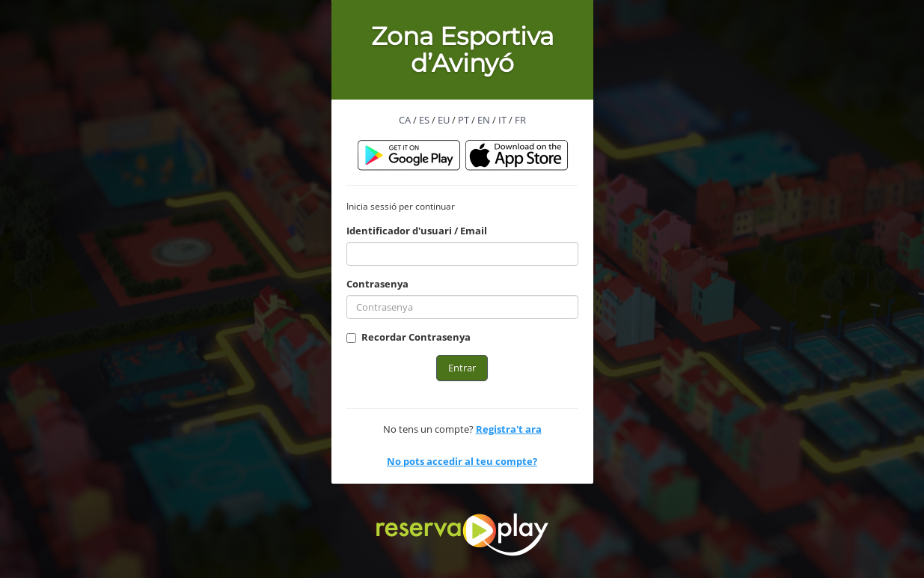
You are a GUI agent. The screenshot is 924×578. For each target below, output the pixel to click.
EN (484, 120)
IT (502, 120)
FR (520, 120)
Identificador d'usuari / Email (417, 231)
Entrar (462, 368)
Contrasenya (377, 284)
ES (424, 120)
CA (405, 120)
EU (444, 120)
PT (463, 120)
